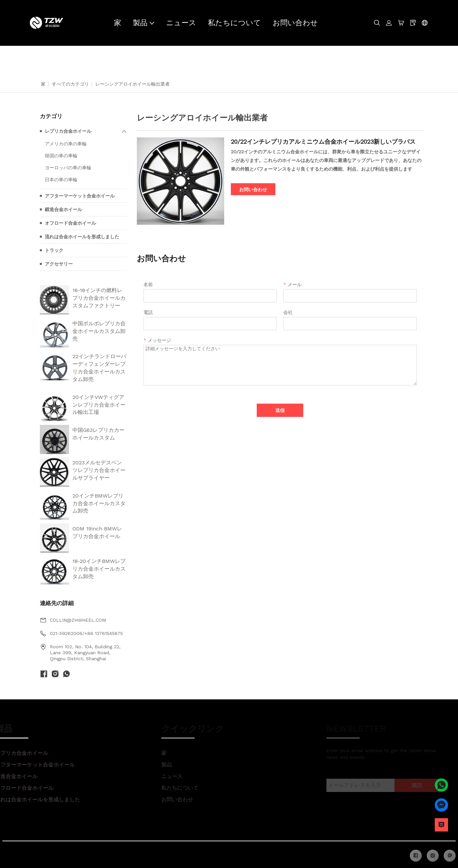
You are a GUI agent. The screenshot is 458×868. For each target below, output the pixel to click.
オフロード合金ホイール (70, 223)
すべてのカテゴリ (70, 84)
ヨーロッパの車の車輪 (68, 168)
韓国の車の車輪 (61, 156)
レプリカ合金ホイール (68, 131)
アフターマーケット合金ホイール (80, 196)
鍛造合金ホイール (63, 209)
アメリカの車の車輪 (66, 144)
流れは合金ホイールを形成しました (82, 237)
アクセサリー (59, 264)
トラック (54, 250)
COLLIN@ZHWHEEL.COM (78, 620)
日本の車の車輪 (61, 180)
